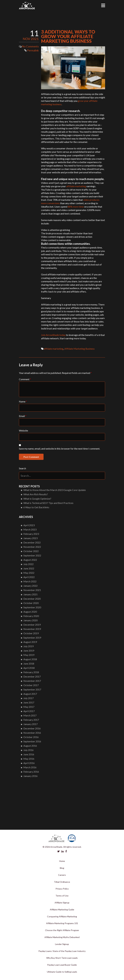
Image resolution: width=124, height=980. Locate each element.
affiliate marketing (76, 186)
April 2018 (29, 668)
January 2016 (30, 776)
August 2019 (30, 642)
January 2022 (30, 586)
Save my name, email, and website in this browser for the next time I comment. (59, 449)
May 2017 (29, 707)
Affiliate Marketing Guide (62, 910)
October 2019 (31, 633)
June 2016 (29, 754)
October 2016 (31, 737)
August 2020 (30, 612)
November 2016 (32, 733)
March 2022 (30, 581)
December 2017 (32, 676)
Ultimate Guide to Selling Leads (62, 972)
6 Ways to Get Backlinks (36, 507)
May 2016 (29, 759)
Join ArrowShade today (53, 335)
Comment (25, 379)
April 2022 (29, 577)
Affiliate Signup (62, 903)
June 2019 (29, 651)
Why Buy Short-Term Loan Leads (62, 958)
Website (23, 430)
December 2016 (32, 728)
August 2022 (30, 560)
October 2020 (31, 603)
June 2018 (29, 663)
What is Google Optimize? (37, 499)
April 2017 (29, 711)
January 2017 (30, 724)
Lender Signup (62, 944)
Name (23, 401)
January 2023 (30, 538)
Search (22, 468)
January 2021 (30, 594)
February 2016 (31, 772)
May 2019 (29, 655)
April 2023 (29, 525)
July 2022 (28, 564)
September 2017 (32, 689)
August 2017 (30, 694)
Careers (62, 875)
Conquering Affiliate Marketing (62, 916)
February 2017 (31, 720)
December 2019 (32, 625)
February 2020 (31, 616)
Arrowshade (27, 5)
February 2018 (31, 672)
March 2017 (30, 715)
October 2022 (31, 551)
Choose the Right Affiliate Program (62, 930)
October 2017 (31, 685)
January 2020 (30, 620)
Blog (62, 868)
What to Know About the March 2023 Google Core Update (55, 490)
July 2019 (28, 646)
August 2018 (30, 659)
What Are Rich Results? (36, 494)
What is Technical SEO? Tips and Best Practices (48, 503)
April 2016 (29, 763)
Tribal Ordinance (62, 882)
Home (62, 861)
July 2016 (28, 750)
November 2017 (32, 681)
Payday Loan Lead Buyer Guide (62, 965)
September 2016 (32, 741)
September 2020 (32, 607)
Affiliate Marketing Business (79, 349)
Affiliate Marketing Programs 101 (62, 923)
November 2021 (32, 590)
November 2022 (32, 547)
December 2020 (32, 599)
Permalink (31, 50)
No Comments (30, 46)
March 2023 (30, 529)
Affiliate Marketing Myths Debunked (62, 937)
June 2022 (29, 568)
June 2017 (29, 702)
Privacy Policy (62, 889)
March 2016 (30, 767)
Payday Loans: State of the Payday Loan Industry (62, 951)
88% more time (76, 207)
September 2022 (32, 555)
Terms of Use (62, 896)
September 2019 (32, 638)
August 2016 (30, 746)
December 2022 (32, 542)
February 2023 (31, 534)
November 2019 (32, 629)
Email (23, 416)
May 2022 (29, 573)
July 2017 (28, 698)
